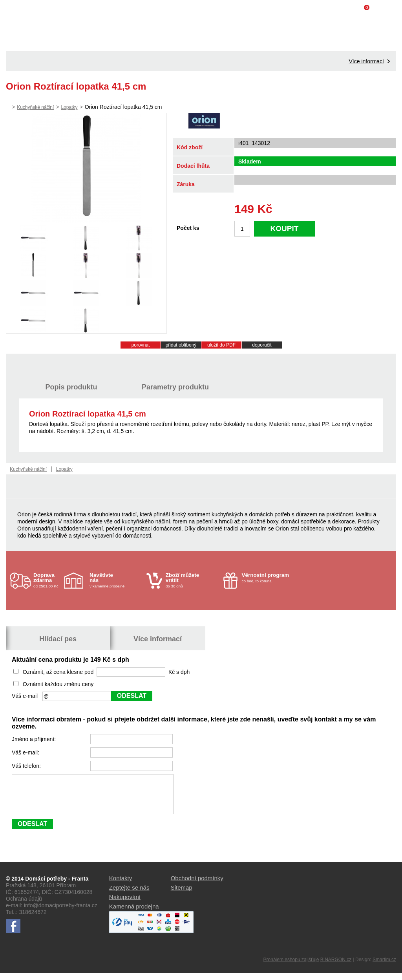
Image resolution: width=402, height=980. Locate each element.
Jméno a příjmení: (35, 739)
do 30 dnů (192, 580)
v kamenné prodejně (116, 580)
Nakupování (125, 904)
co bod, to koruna (268, 578)
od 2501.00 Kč (48, 580)
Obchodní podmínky (197, 885)
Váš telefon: (27, 766)
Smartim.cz (384, 967)
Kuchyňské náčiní (35, 107)
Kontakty (121, 885)
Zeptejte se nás (129, 895)
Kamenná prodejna (134, 913)
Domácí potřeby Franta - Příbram (22, 14)
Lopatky (69, 107)
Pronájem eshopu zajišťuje (291, 967)
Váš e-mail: (26, 752)
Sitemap (182, 895)
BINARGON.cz (336, 967)
